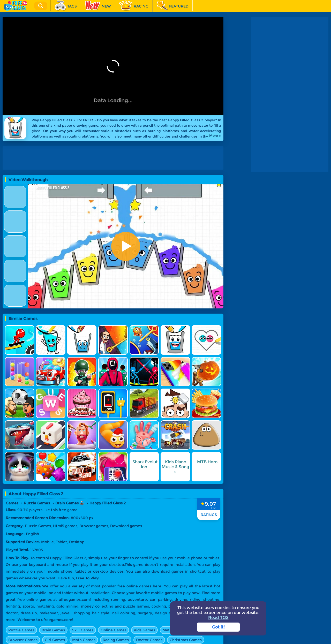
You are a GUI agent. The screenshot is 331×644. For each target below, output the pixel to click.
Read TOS (218, 618)
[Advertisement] (114, 158)
